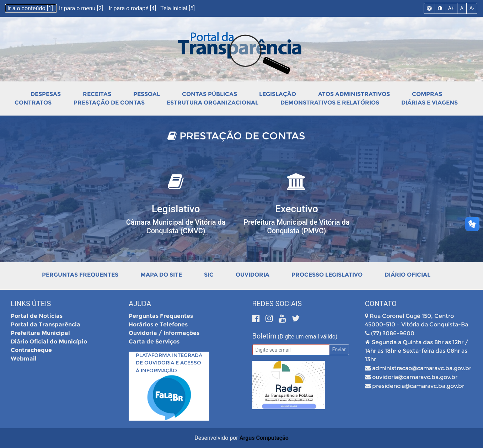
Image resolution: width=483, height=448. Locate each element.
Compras (427, 94)
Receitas (97, 94)
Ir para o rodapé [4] (133, 8)
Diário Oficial (407, 275)
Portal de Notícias (37, 316)
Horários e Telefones (158, 324)
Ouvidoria (253, 275)
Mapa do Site (161, 275)
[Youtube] (283, 318)
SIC (209, 275)
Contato (381, 304)
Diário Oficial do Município (49, 342)
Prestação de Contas (109, 103)
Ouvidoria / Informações (164, 333)
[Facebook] (257, 318)
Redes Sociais (277, 304)
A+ (451, 8)
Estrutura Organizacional (213, 103)
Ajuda (140, 304)
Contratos (33, 103)
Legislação (278, 94)
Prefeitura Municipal (40, 333)
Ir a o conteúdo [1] (31, 8)
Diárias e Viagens (430, 103)
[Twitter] (296, 318)
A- (472, 8)
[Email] (291, 350)
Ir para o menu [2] (82, 8)
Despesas (46, 94)
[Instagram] (270, 318)
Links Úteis (31, 304)
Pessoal (147, 94)
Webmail (24, 359)
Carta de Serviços (154, 342)
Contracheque (31, 350)
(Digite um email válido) (307, 337)
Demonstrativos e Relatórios (330, 103)
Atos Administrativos (354, 94)
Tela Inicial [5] (178, 8)
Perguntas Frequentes (80, 275)
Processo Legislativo (327, 275)
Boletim (264, 336)
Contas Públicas (210, 94)
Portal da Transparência (45, 324)
